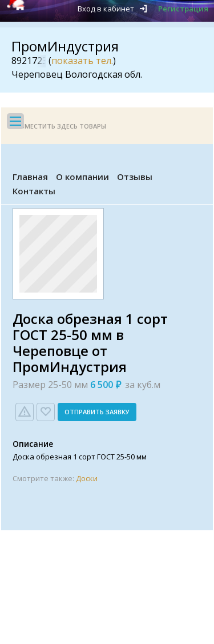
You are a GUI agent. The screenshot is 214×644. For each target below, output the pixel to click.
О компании (82, 177)
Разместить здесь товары (59, 126)
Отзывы (135, 177)
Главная (30, 177)
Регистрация (183, 9)
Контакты (34, 191)
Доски (87, 478)
